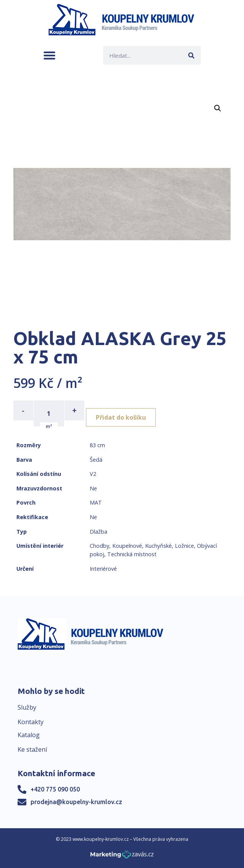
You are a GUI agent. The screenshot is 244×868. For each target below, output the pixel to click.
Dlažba (99, 532)
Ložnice (184, 546)
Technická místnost (132, 554)
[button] (49, 55)
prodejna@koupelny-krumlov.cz (76, 802)
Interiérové (103, 569)
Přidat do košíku (121, 417)
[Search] (191, 55)
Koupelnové (127, 546)
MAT (96, 502)
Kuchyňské (158, 546)
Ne (93, 488)
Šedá (96, 460)
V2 (93, 474)
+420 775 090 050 (55, 789)
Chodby (99, 546)
